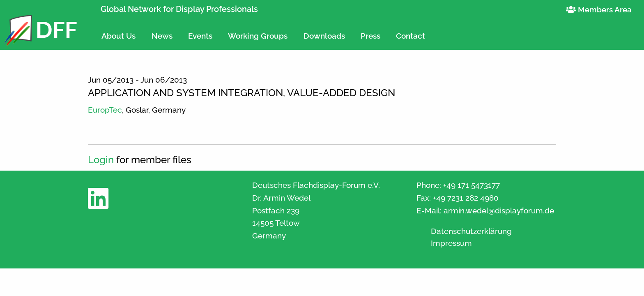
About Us (118, 36)
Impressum (451, 243)
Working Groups (258, 36)
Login (101, 160)
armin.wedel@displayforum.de (499, 210)
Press (370, 36)
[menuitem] (118, 32)
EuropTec (105, 110)
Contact (411, 36)
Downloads (324, 36)
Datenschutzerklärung (471, 231)
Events (200, 36)
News (162, 36)
